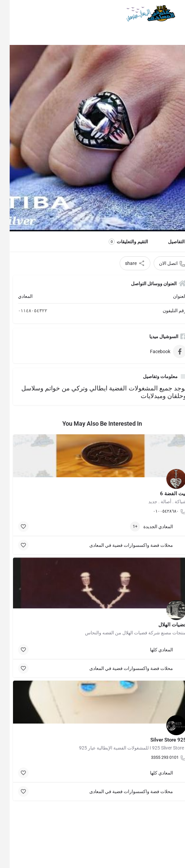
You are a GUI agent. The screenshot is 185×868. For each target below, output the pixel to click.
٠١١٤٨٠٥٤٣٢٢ (23, 311)
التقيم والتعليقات (119, 242)
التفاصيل (167, 242)
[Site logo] (140, 13)
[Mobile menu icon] (174, 13)
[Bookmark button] (14, 527)
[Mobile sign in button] (11, 13)
